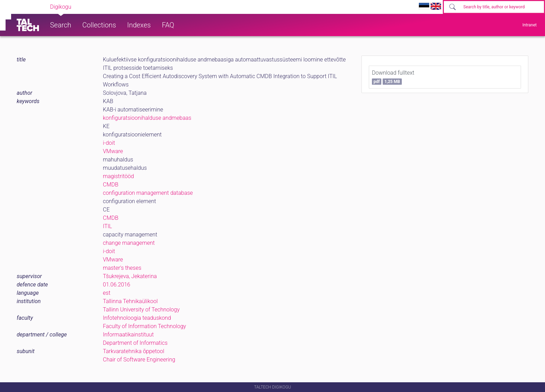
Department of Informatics (135, 343)
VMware (113, 151)
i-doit (109, 143)
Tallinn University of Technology (141, 310)
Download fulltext (393, 77)
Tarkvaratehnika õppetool (134, 351)
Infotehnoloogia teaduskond (137, 318)
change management (129, 243)
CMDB (111, 185)
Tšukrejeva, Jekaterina (130, 276)
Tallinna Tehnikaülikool (130, 301)
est (107, 293)
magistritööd (118, 176)
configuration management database (148, 193)
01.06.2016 (117, 285)
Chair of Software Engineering (139, 360)
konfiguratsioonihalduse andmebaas (147, 118)
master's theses (122, 268)
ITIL (107, 226)
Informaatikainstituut (128, 335)
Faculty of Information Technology (144, 326)
